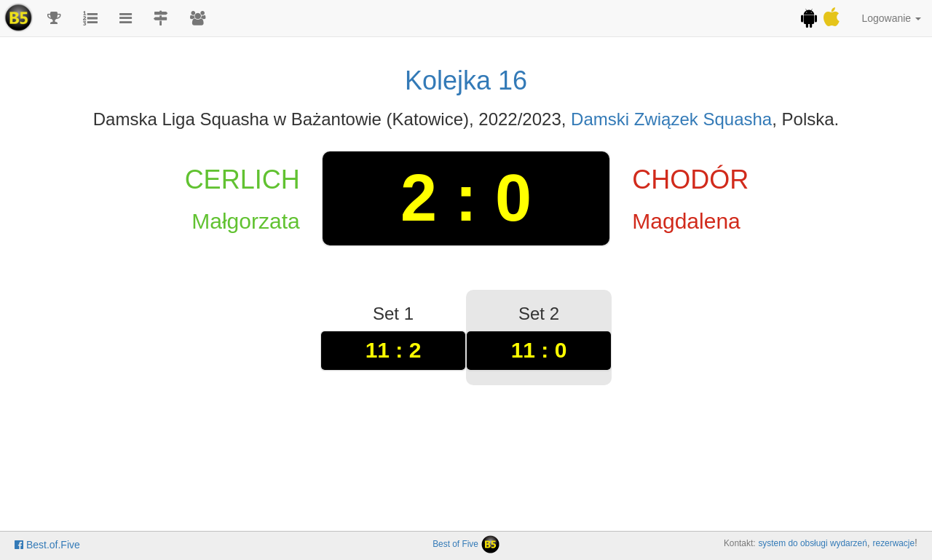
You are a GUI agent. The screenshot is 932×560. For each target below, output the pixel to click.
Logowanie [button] (891, 18)
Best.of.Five (47, 545)
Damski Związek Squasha (671, 119)
